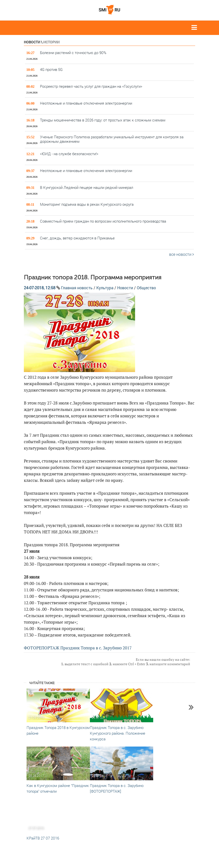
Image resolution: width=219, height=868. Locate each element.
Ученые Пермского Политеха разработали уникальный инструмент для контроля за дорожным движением (112, 139)
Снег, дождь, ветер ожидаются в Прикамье (77, 238)
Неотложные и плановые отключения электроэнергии (86, 103)
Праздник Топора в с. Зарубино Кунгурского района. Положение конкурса (118, 733)
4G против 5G (51, 69)
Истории (51, 42)
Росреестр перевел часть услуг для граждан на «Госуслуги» (91, 86)
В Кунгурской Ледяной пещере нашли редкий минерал (87, 187)
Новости (32, 42)
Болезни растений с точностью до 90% (73, 53)
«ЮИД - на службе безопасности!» (69, 154)
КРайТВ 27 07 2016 (43, 838)
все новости (182, 254)
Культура (105, 288)
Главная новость (77, 288)
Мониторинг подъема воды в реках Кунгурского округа (87, 204)
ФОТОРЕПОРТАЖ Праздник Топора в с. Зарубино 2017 (78, 648)
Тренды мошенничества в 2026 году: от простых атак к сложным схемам (103, 120)
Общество (146, 288)
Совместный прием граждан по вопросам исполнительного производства (103, 221)
